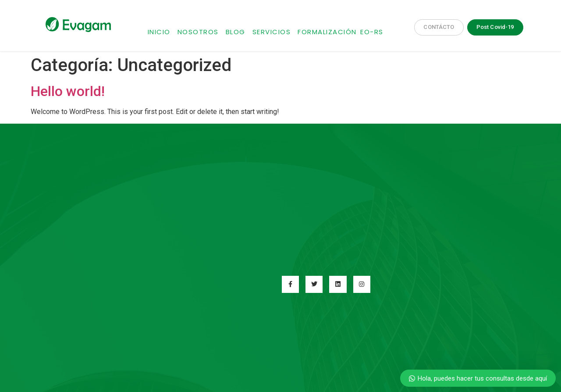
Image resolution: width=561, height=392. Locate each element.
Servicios (272, 32)
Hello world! (68, 91)
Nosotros (198, 32)
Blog (236, 32)
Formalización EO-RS (341, 32)
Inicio (159, 32)
